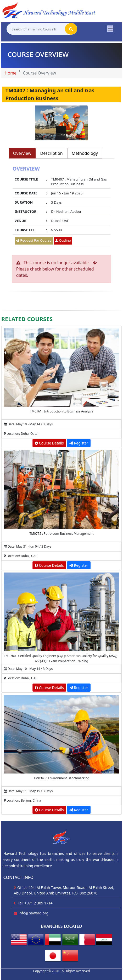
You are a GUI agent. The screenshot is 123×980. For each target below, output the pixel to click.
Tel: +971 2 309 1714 (35, 903)
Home (11, 73)
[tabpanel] (61, 207)
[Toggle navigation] (110, 29)
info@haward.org (33, 913)
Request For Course (34, 240)
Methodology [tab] (85, 153)
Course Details (49, 443)
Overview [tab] (22, 153)
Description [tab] (52, 153)
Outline (63, 240)
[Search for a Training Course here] (36, 29)
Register (79, 443)
